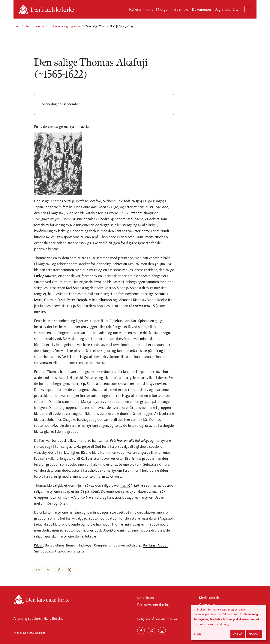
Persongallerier (35, 26)
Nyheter (135, 9)
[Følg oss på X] (151, 631)
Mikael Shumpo (100, 300)
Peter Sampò (77, 300)
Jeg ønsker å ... (226, 9)
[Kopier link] (48, 570)
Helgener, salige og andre (65, 26)
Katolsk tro (180, 9)
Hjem (17, 26)
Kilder (39, 545)
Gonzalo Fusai (55, 300)
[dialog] (229, 623)
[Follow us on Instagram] (162, 631)
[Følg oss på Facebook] (141, 631)
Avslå (238, 633)
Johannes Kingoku (131, 300)
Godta (254, 633)
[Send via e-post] (38, 570)
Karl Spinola (75, 288)
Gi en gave (207, 604)
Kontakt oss (146, 597)
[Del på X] (69, 570)
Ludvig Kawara (45, 276)
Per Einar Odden (156, 545)
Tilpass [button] (198, 634)
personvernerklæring (216, 624)
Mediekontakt (210, 597)
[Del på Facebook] (59, 570)
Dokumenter (202, 9)
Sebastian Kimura (126, 264)
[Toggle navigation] (248, 9)
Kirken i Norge (157, 9)
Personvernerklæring (153, 604)
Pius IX (125, 485)
